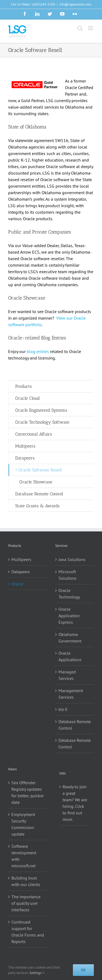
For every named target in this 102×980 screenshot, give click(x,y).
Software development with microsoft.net (24, 856)
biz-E (63, 709)
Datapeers (21, 572)
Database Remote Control (75, 725)
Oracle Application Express (69, 616)
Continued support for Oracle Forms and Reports (28, 932)
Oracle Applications (70, 656)
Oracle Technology (69, 594)
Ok (83, 970)
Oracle (17, 584)
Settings (37, 973)
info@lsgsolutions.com (75, 4)
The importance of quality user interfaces (26, 903)
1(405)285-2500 (43, 4)
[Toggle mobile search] (80, 28)
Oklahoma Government (70, 638)
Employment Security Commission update (23, 824)
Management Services (71, 694)
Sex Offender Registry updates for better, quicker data (28, 792)
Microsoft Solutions (67, 575)
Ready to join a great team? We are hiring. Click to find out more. (75, 803)
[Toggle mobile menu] (91, 28)
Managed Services (67, 675)
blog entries (38, 351)
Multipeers (21, 559)
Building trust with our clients (26, 881)
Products (24, 386)
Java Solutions (72, 559)
